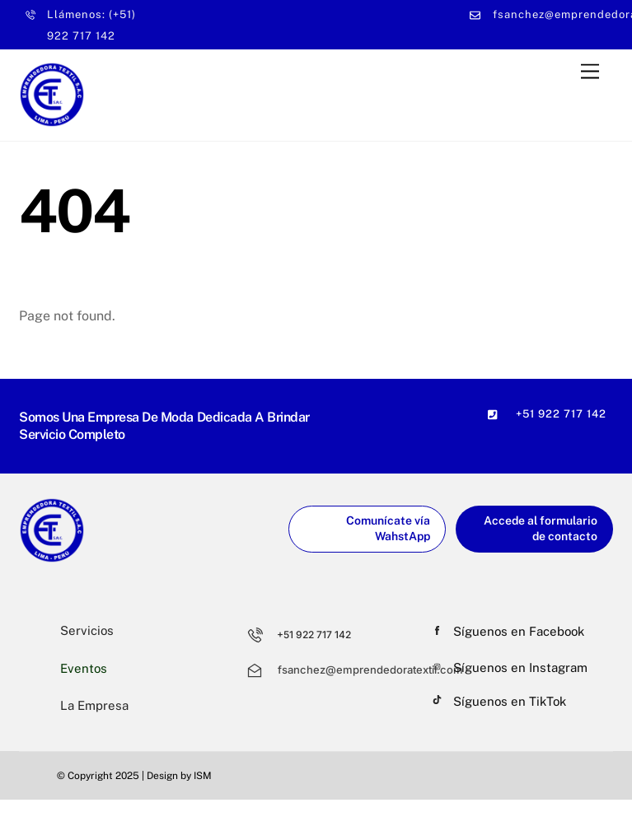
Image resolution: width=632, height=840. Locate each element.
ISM (203, 776)
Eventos (84, 668)
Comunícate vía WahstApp (388, 528)
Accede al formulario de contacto (541, 528)
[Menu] (590, 71)
